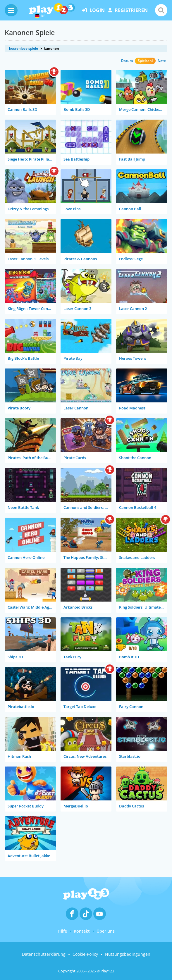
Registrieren (128, 10)
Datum (127, 61)
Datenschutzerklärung (44, 954)
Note (162, 61)
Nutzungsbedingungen (128, 954)
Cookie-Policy (85, 954)
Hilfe (62, 931)
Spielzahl (145, 61)
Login (93, 10)
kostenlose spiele (24, 48)
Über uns (106, 931)
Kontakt (82, 931)
